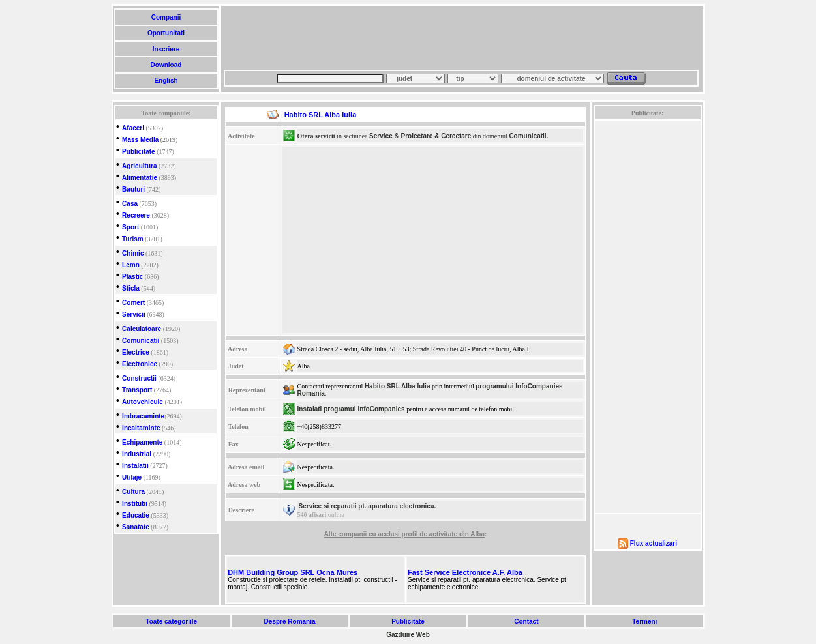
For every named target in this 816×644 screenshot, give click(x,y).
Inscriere (166, 49)
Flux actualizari (654, 543)
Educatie (136, 515)
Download (166, 65)
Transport (137, 390)
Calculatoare (142, 329)
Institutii (135, 504)
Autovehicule (143, 402)
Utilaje (132, 477)
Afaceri (133, 128)
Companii (166, 17)
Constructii (139, 378)
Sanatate (136, 527)
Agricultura (139, 166)
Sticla (131, 288)
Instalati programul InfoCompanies (351, 409)
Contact (526, 622)
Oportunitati (166, 33)
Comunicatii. (528, 136)
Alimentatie (140, 178)
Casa (130, 204)
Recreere (136, 215)
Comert (133, 303)
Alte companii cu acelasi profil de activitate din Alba (404, 534)
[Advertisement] (461, 38)
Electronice (140, 364)
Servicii (134, 315)
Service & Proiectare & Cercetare (420, 136)
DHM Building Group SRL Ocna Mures (293, 572)
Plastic (132, 277)
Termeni (644, 622)
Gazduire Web (408, 635)
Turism (133, 239)
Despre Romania (290, 622)
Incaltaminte (141, 428)
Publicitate (139, 152)
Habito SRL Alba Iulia (398, 386)
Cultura (133, 492)
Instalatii (135, 466)
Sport (130, 227)
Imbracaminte (143, 416)
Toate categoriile (172, 622)
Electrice (136, 352)
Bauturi (133, 189)
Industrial (137, 454)
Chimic (133, 253)
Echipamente (142, 442)
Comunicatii (141, 341)
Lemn (131, 265)
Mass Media (140, 140)
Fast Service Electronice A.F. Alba (465, 572)
